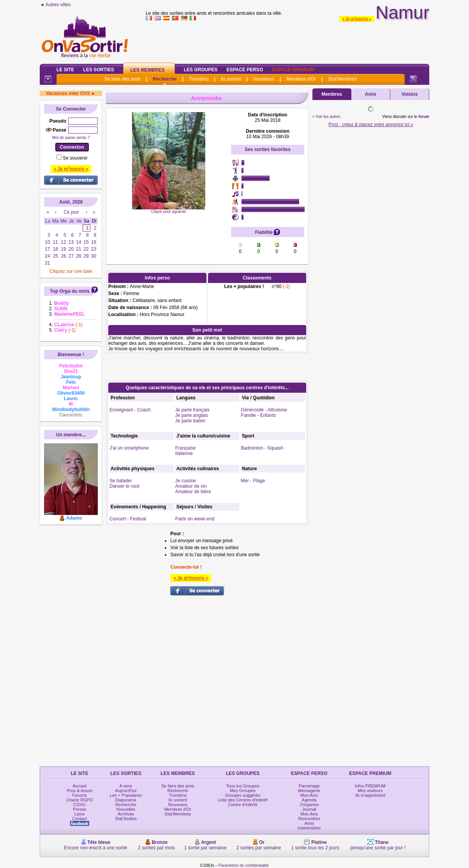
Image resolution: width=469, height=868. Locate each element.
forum (424, 117)
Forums (80, 795)
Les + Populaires (126, 795)
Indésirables (309, 828)
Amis (371, 94)
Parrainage (309, 786)
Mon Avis (309, 814)
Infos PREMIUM (370, 786)
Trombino (199, 79)
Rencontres (309, 819)
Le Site (65, 70)
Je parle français (192, 410)
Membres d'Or (301, 79)
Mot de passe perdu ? (71, 138)
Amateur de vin (191, 486)
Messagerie (309, 791)
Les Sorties (98, 70)
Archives (126, 814)
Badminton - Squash (262, 448)
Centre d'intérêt (243, 805)
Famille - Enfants (258, 415)
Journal (309, 809)
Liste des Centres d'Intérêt (243, 800)
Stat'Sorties (126, 819)
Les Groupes (201, 70)
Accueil (79, 786)
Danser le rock (124, 486)
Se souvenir (75, 158)
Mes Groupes (243, 791)
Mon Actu (309, 795)
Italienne (184, 453)
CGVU (79, 805)
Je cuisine (186, 481)
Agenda (309, 800)
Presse (79, 809)
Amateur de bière (193, 492)
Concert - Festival (128, 519)
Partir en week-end (195, 519)
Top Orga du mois (70, 291)
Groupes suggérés (243, 795)
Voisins (410, 94)
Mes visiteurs (370, 791)
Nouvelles (126, 809)
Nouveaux (264, 79)
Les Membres (148, 70)
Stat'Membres (342, 79)
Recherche (165, 79)
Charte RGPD (79, 800)
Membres (332, 94)
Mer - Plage (253, 481)
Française (186, 448)
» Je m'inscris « (357, 19)
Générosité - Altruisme (264, 410)
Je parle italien (190, 421)
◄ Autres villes (55, 5)
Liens (79, 814)
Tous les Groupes (243, 786)
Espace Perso (245, 70)
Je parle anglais (192, 415)
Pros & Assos (79, 791)
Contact (79, 819)
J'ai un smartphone (129, 448)
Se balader (121, 481)
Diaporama (126, 800)
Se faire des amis (123, 79)
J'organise (309, 805)
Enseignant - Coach (130, 410)
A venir (126, 786)
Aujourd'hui (126, 791)
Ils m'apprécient (370, 795)
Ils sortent (231, 79)
